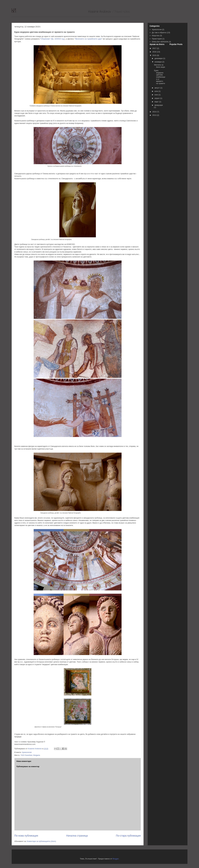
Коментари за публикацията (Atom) (41, 841)
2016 (155, 52)
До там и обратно (159, 33)
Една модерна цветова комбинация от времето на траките (160, 77)
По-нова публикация (26, 836)
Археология (27, 752)
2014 (155, 112)
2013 (155, 115)
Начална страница (77, 836)
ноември (158, 62)
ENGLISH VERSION (160, 42)
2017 (155, 48)
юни (156, 95)
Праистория (157, 39)
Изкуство (156, 36)
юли (156, 91)
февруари (159, 105)
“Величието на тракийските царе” (89, 39)
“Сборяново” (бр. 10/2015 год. (52, 39)
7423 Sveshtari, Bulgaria (30, 755)
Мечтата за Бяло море (160, 66)
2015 (155, 55)
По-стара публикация (128, 836)
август (157, 88)
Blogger (116, 859)
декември (159, 58)
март (157, 102)
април (157, 98)
